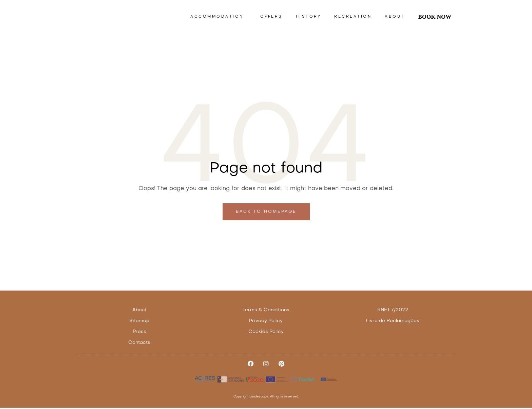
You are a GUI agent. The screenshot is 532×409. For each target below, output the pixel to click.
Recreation (353, 17)
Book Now (435, 17)
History (309, 17)
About (395, 17)
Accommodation (219, 17)
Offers (271, 17)
